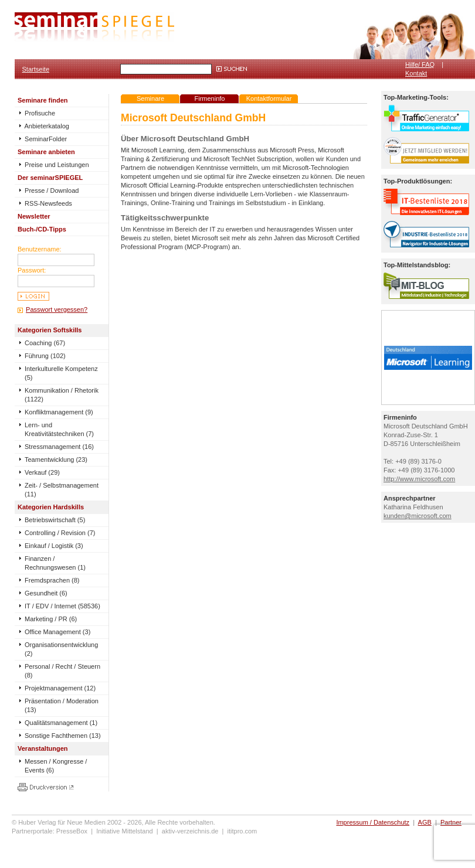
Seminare (150, 98)
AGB (425, 822)
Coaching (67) (45, 343)
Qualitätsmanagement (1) (61, 723)
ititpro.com (242, 831)
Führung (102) (45, 356)
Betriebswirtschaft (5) (55, 520)
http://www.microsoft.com (419, 479)
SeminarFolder (42, 139)
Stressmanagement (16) (59, 447)
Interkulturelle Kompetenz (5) (61, 373)
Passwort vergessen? (57, 309)
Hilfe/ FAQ (420, 64)
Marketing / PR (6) (51, 619)
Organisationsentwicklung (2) (61, 649)
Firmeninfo (210, 98)
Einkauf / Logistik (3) (54, 546)
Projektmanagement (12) (60, 688)
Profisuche (36, 113)
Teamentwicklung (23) (56, 459)
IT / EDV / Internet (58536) (62, 606)
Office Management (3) (57, 632)
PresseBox (72, 831)
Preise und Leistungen (53, 165)
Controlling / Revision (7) (60, 533)
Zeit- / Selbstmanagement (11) (62, 490)
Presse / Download (48, 190)
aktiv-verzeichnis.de (190, 831)
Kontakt (416, 73)
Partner (451, 822)
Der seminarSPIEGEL (50, 178)
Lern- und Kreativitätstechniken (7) (59, 429)
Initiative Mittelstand (125, 831)
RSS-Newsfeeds (45, 203)
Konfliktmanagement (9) (59, 412)
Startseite (36, 69)
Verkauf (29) (42, 472)
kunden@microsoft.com (418, 516)
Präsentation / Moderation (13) (62, 705)
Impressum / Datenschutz (373, 822)
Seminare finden (43, 100)
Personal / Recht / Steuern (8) (62, 671)
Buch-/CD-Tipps (42, 229)
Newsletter (34, 216)
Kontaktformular (269, 98)
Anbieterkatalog (43, 126)
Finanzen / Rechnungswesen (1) (55, 563)
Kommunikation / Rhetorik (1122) (62, 395)
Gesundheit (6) (46, 593)
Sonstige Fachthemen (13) (63, 736)
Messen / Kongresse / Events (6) (56, 766)
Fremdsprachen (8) (52, 580)
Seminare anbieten (46, 152)
